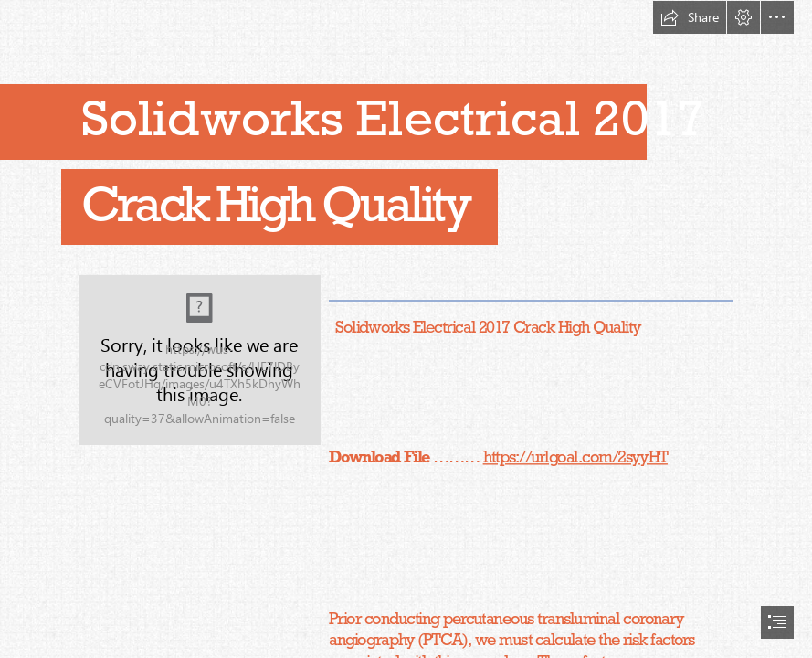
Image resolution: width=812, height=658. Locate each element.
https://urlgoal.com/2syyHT (575, 456)
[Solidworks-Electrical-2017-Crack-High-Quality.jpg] (200, 360)
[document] (406, 329)
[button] (690, 17)
